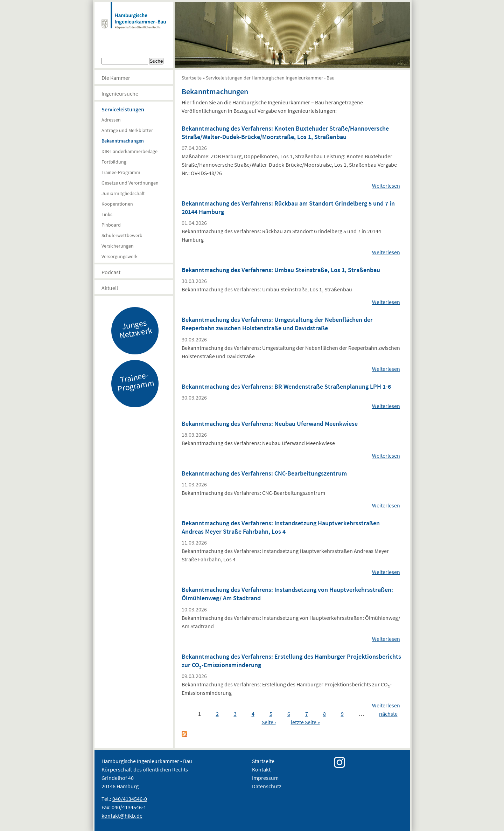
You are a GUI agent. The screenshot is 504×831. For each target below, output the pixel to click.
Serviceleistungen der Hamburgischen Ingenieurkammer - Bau (270, 78)
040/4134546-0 (130, 799)
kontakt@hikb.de (122, 816)
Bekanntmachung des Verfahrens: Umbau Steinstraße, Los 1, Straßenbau (281, 270)
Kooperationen (117, 204)
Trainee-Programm (121, 172)
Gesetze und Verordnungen (130, 183)
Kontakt (261, 769)
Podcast (111, 272)
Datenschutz (267, 786)
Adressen (111, 120)
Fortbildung (114, 162)
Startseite (192, 78)
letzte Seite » (305, 722)
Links (107, 214)
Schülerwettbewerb (122, 235)
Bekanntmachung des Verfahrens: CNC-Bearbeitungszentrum (264, 473)
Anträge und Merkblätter (127, 130)
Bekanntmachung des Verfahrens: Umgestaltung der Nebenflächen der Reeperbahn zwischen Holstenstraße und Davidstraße (277, 324)
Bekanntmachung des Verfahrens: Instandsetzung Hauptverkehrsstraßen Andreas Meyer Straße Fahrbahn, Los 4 (281, 527)
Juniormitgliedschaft (123, 193)
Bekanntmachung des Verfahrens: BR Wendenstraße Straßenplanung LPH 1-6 (286, 386)
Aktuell (110, 288)
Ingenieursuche (120, 94)
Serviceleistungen (123, 109)
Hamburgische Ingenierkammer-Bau (134, 22)
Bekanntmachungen (123, 141)
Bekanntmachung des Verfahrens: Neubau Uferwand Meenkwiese (270, 424)
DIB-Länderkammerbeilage (129, 151)
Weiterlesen (386, 186)
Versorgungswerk (120, 256)
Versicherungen (118, 246)
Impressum (265, 778)
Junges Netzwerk (135, 329)
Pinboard (111, 225)
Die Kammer (116, 78)
